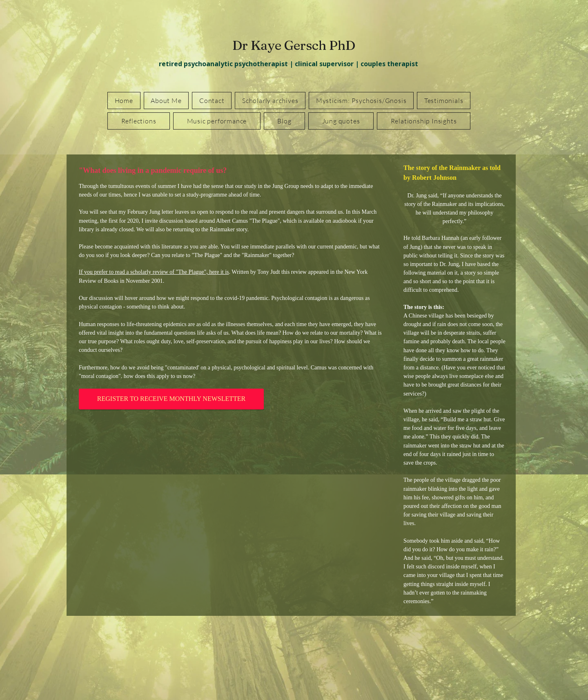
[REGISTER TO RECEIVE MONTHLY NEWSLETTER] (171, 399)
